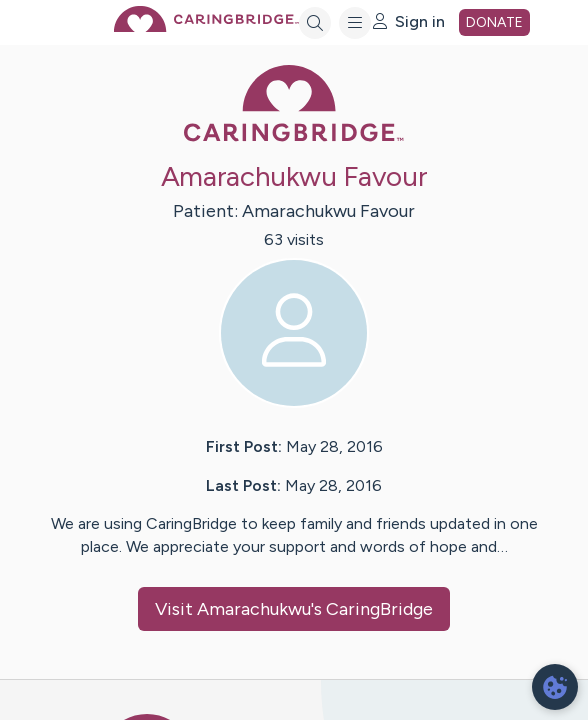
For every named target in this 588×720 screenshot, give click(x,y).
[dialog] (555, 687)
